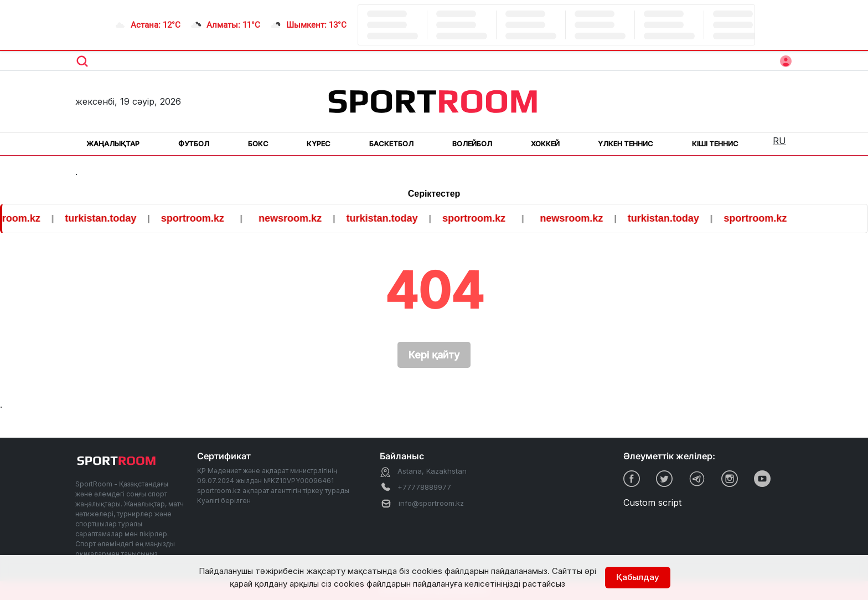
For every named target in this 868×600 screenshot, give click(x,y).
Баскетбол (391, 143)
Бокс (258, 143)
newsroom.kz (296, 218)
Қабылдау (638, 577)
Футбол (194, 143)
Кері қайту (434, 355)
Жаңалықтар (113, 143)
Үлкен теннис (626, 143)
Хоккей (545, 143)
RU (779, 141)
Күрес (319, 143)
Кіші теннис (715, 143)
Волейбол (472, 143)
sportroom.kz (198, 218)
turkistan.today (106, 218)
